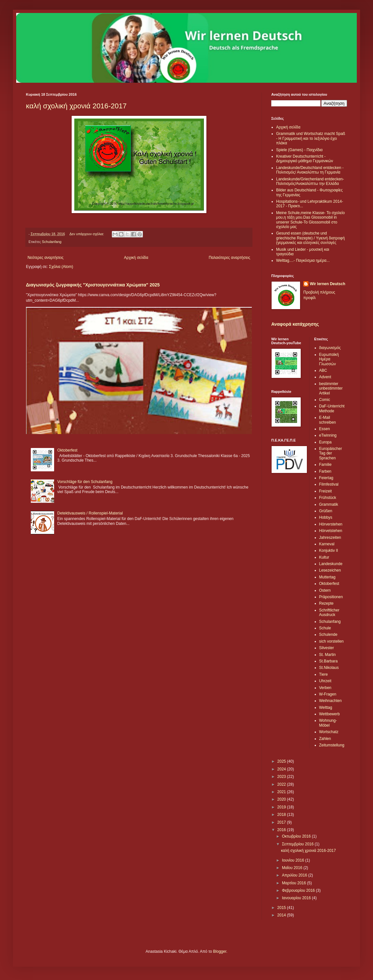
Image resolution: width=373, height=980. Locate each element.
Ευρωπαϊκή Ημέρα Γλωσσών (329, 359)
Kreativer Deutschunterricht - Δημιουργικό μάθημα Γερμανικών (305, 159)
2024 (282, 769)
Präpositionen (331, 597)
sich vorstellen (332, 641)
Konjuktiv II (329, 550)
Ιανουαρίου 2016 (297, 898)
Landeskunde (331, 564)
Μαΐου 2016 (293, 868)
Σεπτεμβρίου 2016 (298, 844)
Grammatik (329, 504)
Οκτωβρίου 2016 (297, 836)
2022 (282, 784)
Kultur (324, 557)
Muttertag (327, 577)
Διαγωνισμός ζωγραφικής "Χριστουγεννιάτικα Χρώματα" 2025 (93, 285)
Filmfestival (329, 484)
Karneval (327, 544)
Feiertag (326, 478)
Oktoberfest (67, 450)
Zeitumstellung (332, 745)
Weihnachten (331, 701)
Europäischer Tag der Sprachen (331, 453)
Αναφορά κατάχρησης (295, 324)
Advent (325, 377)
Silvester (327, 648)
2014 (282, 915)
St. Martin (327, 655)
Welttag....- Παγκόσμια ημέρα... (303, 260)
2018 (282, 815)
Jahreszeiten (330, 538)
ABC (323, 370)
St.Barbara (328, 661)
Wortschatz (329, 732)
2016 (282, 830)
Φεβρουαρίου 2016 (299, 890)
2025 (282, 761)
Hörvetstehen (331, 531)
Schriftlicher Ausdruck (329, 612)
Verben (325, 688)
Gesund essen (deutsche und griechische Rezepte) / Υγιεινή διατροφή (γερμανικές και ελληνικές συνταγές (310, 238)
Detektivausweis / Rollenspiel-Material (90, 513)
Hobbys (326, 517)
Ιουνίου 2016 (294, 860)
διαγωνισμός (330, 348)
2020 (282, 799)
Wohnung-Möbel (328, 723)
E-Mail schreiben (328, 420)
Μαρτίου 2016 (295, 883)
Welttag (326, 708)
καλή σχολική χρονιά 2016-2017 (76, 106)
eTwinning (328, 435)
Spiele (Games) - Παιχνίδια (299, 150)
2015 (282, 908)
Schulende (328, 635)
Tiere (324, 674)
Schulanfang (52, 242)
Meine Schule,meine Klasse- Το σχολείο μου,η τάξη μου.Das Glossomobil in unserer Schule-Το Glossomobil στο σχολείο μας (310, 220)
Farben (325, 471)
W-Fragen (328, 694)
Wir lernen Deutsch (327, 284)
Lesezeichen (330, 570)
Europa (326, 442)
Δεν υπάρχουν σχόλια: (87, 234)
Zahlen (325, 739)
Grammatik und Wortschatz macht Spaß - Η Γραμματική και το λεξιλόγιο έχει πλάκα (311, 138)
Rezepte (326, 603)
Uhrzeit (325, 681)
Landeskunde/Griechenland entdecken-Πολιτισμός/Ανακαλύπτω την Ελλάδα (310, 181)
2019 (282, 807)
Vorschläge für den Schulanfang (85, 482)
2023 (282, 777)
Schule (325, 628)
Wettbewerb (330, 714)
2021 (282, 792)
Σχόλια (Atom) (61, 267)
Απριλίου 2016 (295, 875)
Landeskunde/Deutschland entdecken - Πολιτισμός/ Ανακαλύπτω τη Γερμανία (310, 170)
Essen (325, 429)
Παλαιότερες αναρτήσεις (229, 258)
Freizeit (326, 491)
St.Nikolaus (329, 668)
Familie (326, 465)
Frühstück (328, 498)
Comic (325, 400)
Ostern (325, 590)
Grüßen (326, 511)
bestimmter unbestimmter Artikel (331, 388)
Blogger (220, 951)
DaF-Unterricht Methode (332, 408)
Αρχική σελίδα (136, 258)
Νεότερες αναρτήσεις (46, 258)
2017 (282, 822)
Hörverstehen (331, 524)
